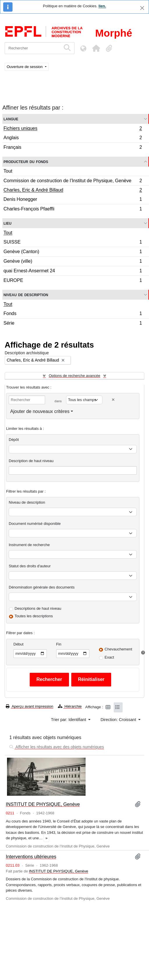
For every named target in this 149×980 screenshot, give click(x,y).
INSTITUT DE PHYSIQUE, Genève (43, 804)
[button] (96, 48)
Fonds (73, 314)
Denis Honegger (73, 200)
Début (18, 644)
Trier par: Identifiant (69, 720)
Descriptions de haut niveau (38, 608)
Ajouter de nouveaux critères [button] (40, 411)
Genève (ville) (73, 262)
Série (73, 324)
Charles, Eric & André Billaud (73, 191)
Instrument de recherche (29, 545)
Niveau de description (26, 295)
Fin (59, 644)
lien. (102, 6)
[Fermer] (142, 8)
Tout (8, 171)
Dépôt (14, 440)
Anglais (73, 138)
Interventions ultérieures (31, 856)
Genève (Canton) (73, 252)
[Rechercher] (33, 48)
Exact (109, 657)
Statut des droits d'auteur (30, 566)
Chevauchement (118, 649)
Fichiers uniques (73, 129)
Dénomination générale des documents (42, 587)
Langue (11, 119)
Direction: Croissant (119, 720)
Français (73, 148)
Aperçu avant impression (30, 706)
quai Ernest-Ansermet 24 (73, 272)
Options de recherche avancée (74, 376)
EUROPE (73, 281)
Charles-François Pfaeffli (73, 210)
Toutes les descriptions (34, 616)
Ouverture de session (25, 67)
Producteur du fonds (26, 161)
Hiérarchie (70, 706)
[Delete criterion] (113, 400)
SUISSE (73, 243)
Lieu (7, 223)
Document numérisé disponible (35, 524)
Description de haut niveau (31, 461)
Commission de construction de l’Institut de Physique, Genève (73, 181)
